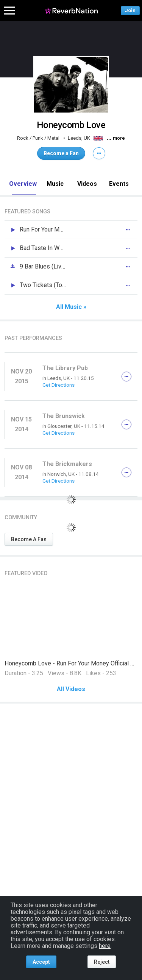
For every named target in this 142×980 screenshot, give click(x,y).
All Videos (71, 689)
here (105, 946)
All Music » (71, 307)
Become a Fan (61, 153)
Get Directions (59, 385)
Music (55, 184)
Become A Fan (29, 539)
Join (130, 10)
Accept (41, 962)
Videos (87, 184)
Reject (102, 962)
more (119, 138)
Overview (23, 184)
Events (119, 184)
